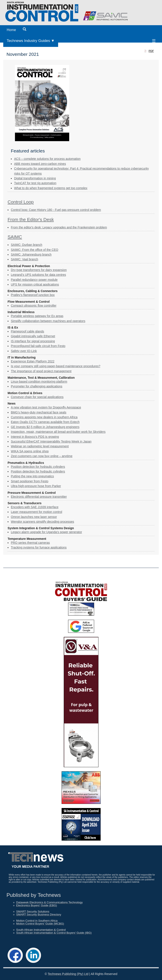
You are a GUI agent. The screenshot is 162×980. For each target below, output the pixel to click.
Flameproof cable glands (27, 331)
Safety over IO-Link (24, 351)
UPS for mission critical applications (35, 284)
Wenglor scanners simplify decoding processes (43, 522)
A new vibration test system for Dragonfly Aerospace (46, 407)
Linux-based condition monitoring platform (39, 382)
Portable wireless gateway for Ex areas (37, 316)
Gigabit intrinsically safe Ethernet (33, 336)
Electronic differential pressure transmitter (39, 497)
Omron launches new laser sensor (34, 517)
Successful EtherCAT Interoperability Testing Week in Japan (51, 441)
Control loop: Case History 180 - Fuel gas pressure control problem (56, 210)
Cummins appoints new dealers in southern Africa (44, 417)
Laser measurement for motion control (37, 512)
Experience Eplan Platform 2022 (33, 361)
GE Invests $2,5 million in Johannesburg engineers (45, 427)
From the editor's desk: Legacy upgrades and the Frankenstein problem (59, 227)
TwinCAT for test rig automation (35, 183)
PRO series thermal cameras (30, 543)
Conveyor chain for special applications (37, 397)
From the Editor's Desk (31, 219)
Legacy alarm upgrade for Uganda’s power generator (46, 532)
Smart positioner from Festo (30, 481)
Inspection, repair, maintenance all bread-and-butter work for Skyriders (58, 432)
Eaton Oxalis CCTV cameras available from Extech (45, 422)
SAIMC (15, 237)
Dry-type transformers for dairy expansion (39, 270)
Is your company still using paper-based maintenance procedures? (56, 366)
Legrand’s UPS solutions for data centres (38, 275)
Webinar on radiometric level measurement (40, 446)
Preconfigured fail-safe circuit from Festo (38, 346)
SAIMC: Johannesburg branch (31, 255)
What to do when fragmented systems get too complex (51, 188)
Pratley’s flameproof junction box (33, 295)
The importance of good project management (41, 371)
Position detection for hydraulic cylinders (38, 467)
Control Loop (21, 202)
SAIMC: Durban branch (27, 245)
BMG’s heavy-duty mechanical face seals (39, 412)
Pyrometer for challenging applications (37, 386)
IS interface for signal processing (33, 341)
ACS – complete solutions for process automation (47, 159)
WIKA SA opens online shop (30, 451)
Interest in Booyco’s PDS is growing (35, 437)
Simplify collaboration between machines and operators (48, 321)
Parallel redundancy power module (34, 280)
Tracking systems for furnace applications (39, 547)
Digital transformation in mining (35, 178)
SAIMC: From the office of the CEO (34, 250)
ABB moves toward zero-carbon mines (40, 164)
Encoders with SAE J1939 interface (35, 507)
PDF (151, 51)
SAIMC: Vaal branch (25, 259)
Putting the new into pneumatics (32, 476)
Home (11, 30)
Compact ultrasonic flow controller (34, 306)
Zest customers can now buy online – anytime (42, 456)
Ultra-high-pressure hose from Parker (36, 486)
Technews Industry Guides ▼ (31, 41)
